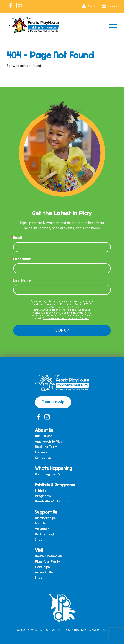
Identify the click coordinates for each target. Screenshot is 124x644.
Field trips (42, 567)
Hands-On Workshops (51, 501)
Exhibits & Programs (55, 485)
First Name (22, 259)
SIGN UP (62, 330)
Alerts (88, 6)
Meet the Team (46, 447)
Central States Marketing (88, 630)
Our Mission (44, 436)
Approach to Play (49, 441)
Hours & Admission (48, 556)
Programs (43, 496)
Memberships (45, 518)
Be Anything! (44, 534)
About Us (44, 430)
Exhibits (41, 491)
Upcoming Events (48, 474)
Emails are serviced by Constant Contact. (66, 318)
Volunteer (42, 529)
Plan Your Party (47, 561)
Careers (109, 6)
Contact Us (43, 458)
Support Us (46, 512)
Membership (53, 402)
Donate (40, 523)
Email (18, 238)
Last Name (22, 280)
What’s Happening (53, 468)
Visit (39, 550)
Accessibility (44, 572)
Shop (39, 539)
